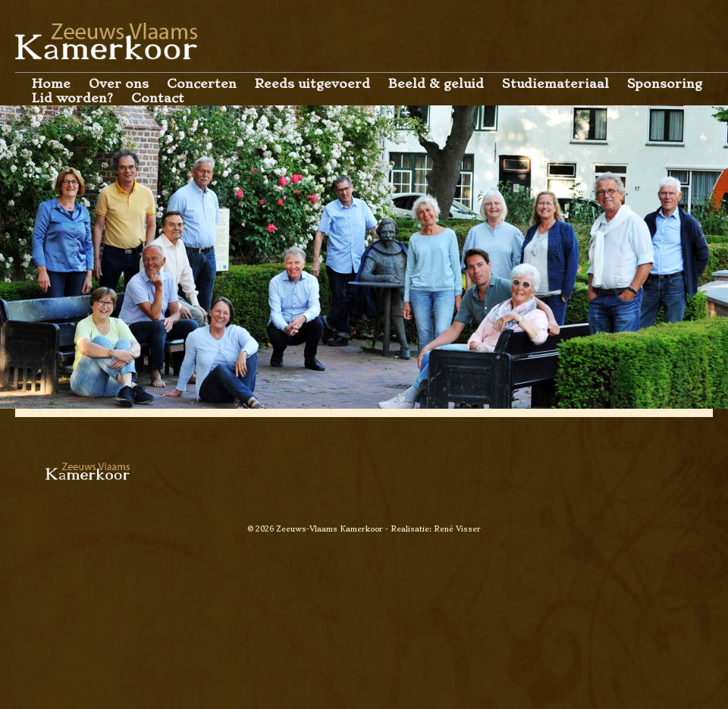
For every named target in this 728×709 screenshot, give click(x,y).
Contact (158, 98)
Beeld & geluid (436, 84)
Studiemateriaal (555, 84)
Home (51, 84)
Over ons (119, 84)
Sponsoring (665, 84)
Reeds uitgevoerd (312, 84)
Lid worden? (72, 98)
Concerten (202, 84)
